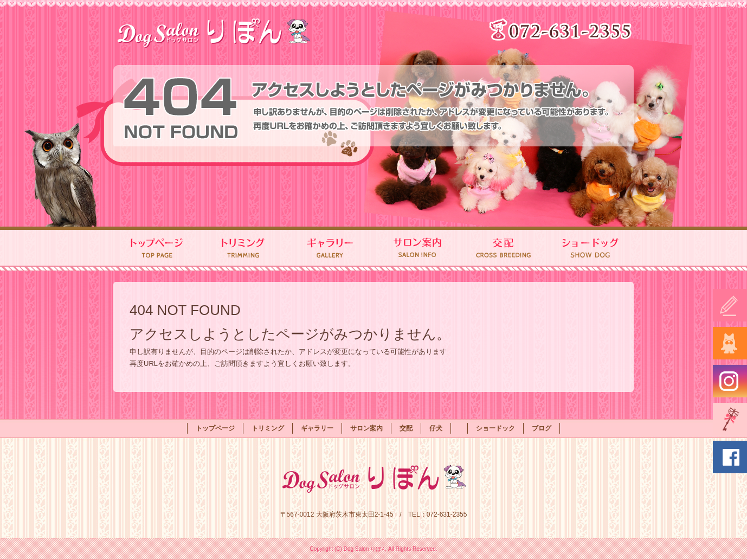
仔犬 (436, 428)
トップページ (157, 249)
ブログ (542, 428)
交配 (504, 249)
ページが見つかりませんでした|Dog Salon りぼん (687, 5)
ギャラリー (330, 249)
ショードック (590, 249)
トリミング (243, 249)
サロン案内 (417, 249)
